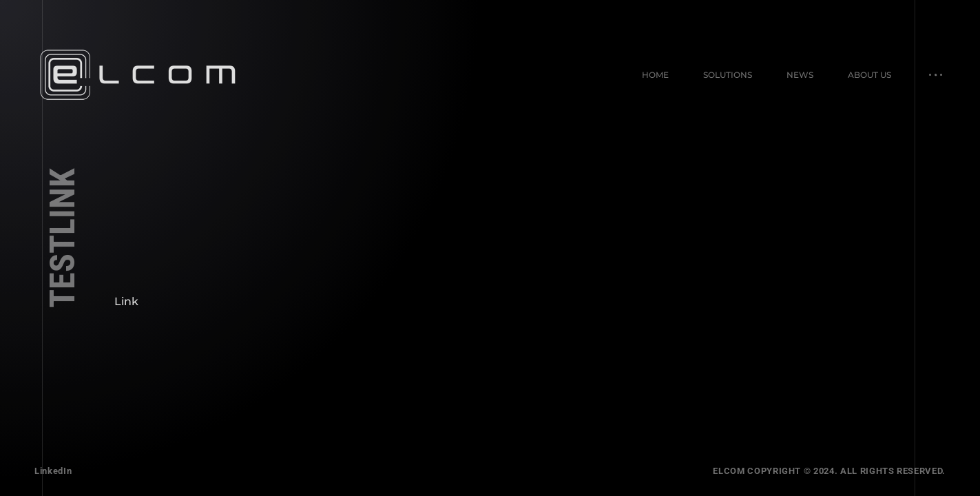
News (800, 75)
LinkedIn (53, 471)
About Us (869, 75)
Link (126, 301)
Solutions (728, 75)
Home (655, 75)
